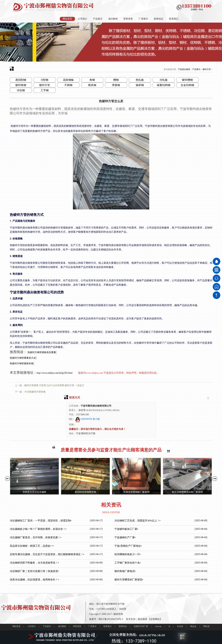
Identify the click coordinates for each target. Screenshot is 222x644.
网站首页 (67, 19)
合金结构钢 (187, 85)
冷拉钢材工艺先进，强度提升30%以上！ (137, 521)
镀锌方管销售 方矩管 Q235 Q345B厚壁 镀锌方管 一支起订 (54, 385)
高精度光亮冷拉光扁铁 (34, 492)
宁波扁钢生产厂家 (125, 537)
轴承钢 (140, 85)
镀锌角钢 (21, 85)
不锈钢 (68, 85)
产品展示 (98, 19)
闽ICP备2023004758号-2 (111, 619)
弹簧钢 (116, 85)
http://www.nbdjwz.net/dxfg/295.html (55, 373)
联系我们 (174, 19)
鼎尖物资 (142, 619)
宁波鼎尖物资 (184, 69)
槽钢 (116, 80)
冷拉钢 (21, 90)
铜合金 (193, 626)
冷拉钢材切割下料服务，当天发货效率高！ (34, 563)
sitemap (158, 626)
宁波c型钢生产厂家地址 (128, 546)
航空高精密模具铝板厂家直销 (187, 492)
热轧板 (140, 80)
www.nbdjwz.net (94, 373)
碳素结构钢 (164, 85)
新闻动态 (159, 19)
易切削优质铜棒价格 (85, 492)
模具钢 (92, 85)
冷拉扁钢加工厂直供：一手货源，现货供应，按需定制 (40, 521)
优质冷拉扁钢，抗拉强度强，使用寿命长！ (34, 580)
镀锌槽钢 (187, 80)
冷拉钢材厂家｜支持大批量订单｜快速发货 (34, 571)
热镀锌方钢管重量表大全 (23, 358)
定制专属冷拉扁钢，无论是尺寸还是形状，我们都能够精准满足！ (47, 554)
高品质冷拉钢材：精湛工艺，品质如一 (31, 546)
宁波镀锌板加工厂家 (126, 529)
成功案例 (113, 19)
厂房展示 (143, 19)
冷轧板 (164, 80)
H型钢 (45, 80)
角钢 (92, 80)
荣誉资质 (128, 19)
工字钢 (45, 90)
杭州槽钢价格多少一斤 (127, 554)
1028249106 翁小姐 (87, 419)
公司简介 (83, 19)
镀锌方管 (207, 69)
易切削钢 (21, 80)
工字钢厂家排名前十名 (127, 563)
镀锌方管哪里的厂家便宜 (128, 580)
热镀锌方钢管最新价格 (22, 363)
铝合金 (180, 626)
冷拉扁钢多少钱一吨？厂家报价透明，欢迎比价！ (38, 529)
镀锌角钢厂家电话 (125, 571)
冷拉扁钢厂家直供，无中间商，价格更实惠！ (35, 537)
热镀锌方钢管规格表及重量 (42, 352)
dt (169, 626)
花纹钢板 (68, 80)
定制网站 (155, 619)
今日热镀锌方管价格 (35, 392)
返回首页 (182, 637)
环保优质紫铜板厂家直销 (136, 492)
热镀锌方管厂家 (141, 626)
